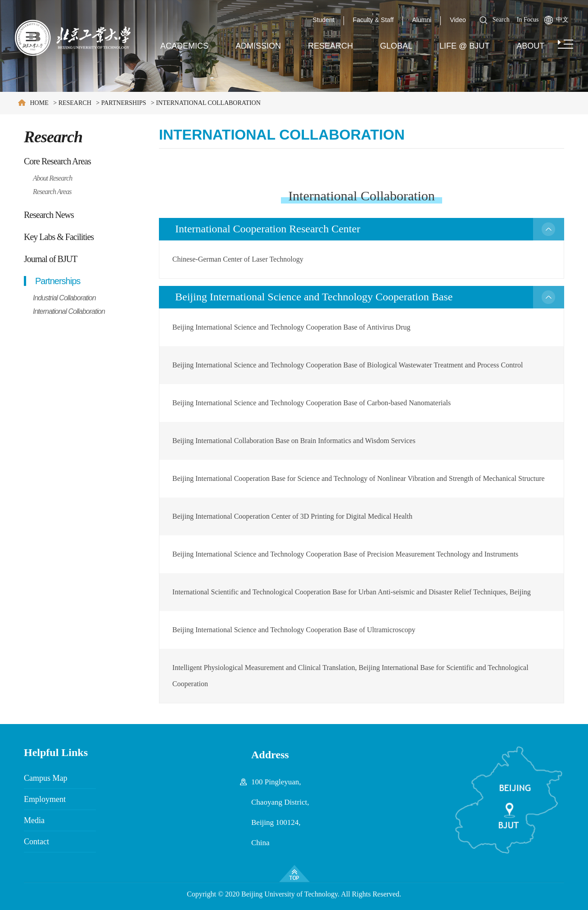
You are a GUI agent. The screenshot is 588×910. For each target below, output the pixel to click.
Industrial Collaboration (64, 298)
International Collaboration (208, 103)
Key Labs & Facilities (59, 237)
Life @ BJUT (464, 46)
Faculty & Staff (373, 20)
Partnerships (124, 103)
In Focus (528, 20)
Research (330, 46)
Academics (184, 46)
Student (323, 20)
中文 (562, 20)
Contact (36, 842)
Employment (45, 799)
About (530, 46)
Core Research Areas (57, 161)
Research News (49, 215)
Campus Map (46, 778)
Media (34, 820)
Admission (258, 46)
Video (458, 20)
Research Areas (52, 192)
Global (396, 46)
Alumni (422, 20)
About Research (52, 178)
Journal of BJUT (50, 259)
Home (39, 103)
